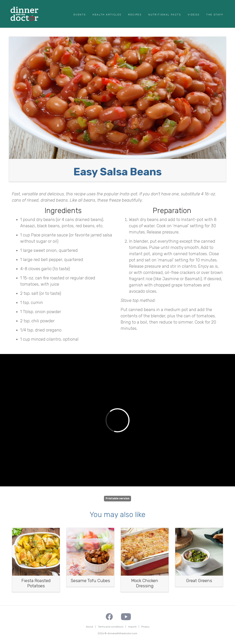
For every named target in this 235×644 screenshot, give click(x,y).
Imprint (132, 627)
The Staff (215, 15)
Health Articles (107, 15)
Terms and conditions (111, 627)
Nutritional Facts (165, 15)
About (89, 627)
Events (80, 15)
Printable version (117, 498)
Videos (194, 15)
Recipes (135, 15)
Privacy (145, 627)
